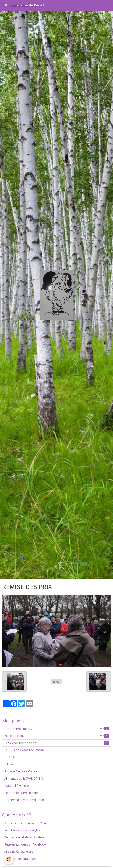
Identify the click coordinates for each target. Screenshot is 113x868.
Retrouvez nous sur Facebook (25, 844)
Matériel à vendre (17, 786)
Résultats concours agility (22, 830)
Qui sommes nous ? (56, 729)
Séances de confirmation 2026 (26, 823)
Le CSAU (10, 757)
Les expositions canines (56, 743)
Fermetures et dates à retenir (25, 837)
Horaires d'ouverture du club (24, 800)
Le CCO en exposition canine (24, 750)
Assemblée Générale (19, 852)
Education (11, 764)
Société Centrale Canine (21, 771)
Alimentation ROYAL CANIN (24, 778)
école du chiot (56, 736)
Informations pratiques (20, 859)
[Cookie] (9, 859)
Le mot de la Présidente (21, 793)
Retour (56, 682)
